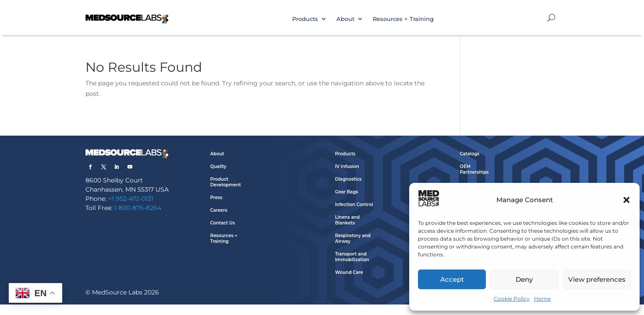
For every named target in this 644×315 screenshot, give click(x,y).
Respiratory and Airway (353, 238)
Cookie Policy (512, 299)
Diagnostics (349, 179)
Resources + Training (403, 19)
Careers (219, 210)
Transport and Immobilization (352, 257)
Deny (524, 279)
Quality (218, 166)
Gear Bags (347, 192)
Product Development (226, 182)
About (345, 19)
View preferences (597, 279)
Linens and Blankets (348, 220)
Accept (452, 279)
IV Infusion (347, 166)
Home (542, 299)
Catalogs (469, 154)
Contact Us (223, 223)
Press (216, 198)
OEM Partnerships (474, 169)
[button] (626, 200)
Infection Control (354, 205)
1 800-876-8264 (138, 208)
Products (305, 19)
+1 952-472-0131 (131, 199)
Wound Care (349, 272)
